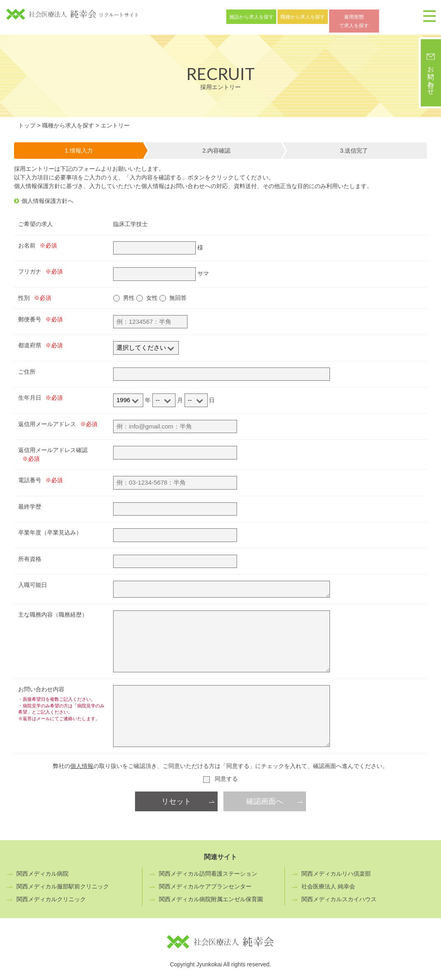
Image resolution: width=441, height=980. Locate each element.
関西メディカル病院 (43, 869)
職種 (320, 16)
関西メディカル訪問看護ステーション (208, 869)
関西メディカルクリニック (51, 894)
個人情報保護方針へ (47, 196)
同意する (226, 774)
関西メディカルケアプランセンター (205, 881)
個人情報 (82, 761)
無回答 (178, 292)
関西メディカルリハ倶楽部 (336, 869)
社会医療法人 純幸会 (328, 881)
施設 (257, 16)
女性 (152, 292)
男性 (129, 292)
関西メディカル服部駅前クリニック (63, 881)
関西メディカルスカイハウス (339, 894)
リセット (176, 796)
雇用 (384, 16)
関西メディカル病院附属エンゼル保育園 (211, 894)
